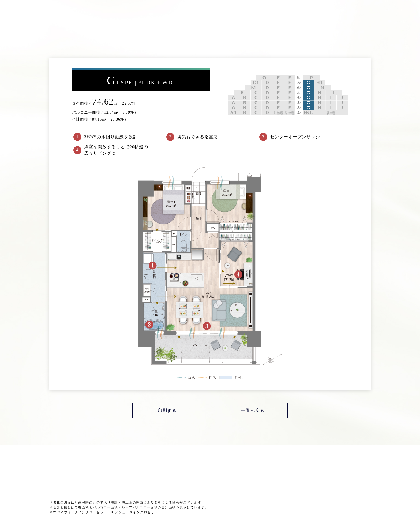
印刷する (167, 410)
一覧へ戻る (253, 410)
